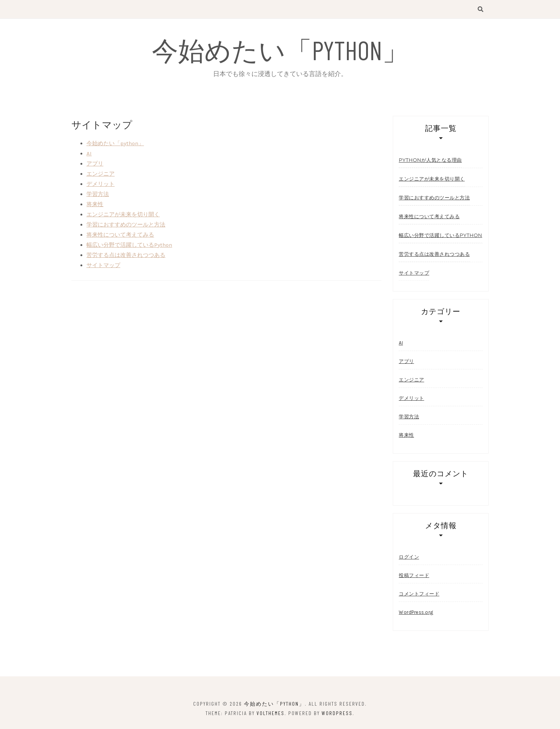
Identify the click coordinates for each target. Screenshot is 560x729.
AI (89, 153)
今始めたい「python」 (280, 50)
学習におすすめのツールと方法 (126, 225)
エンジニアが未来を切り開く (123, 214)
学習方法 (98, 194)
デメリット (101, 184)
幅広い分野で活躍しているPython (129, 245)
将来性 (95, 204)
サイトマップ (103, 265)
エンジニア (101, 174)
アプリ (95, 164)
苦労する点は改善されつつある (126, 255)
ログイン (409, 557)
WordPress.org (416, 612)
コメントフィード (419, 594)
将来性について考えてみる (120, 235)
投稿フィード (414, 575)
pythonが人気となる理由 (430, 160)
